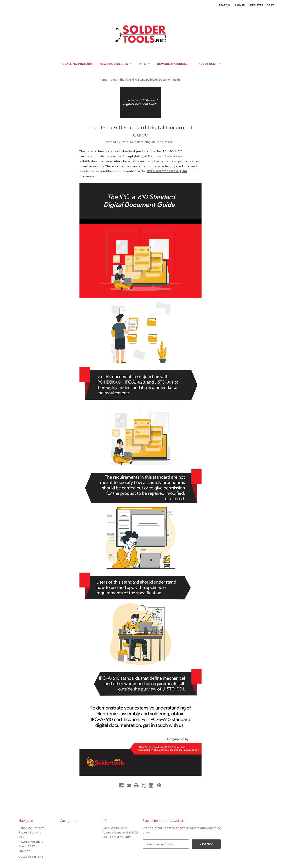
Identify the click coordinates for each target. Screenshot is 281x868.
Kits (145, 64)
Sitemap (24, 851)
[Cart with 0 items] (270, 5)
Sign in (240, 5)
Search (224, 5)
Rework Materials (174, 64)
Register (257, 5)
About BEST (210, 64)
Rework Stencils (116, 64)
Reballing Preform (77, 64)
